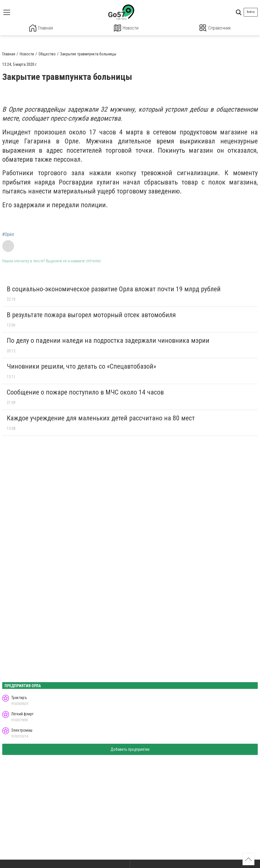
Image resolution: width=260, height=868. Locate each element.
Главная (41, 28)
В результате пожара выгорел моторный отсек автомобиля (91, 315)
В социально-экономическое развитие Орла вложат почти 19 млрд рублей (114, 289)
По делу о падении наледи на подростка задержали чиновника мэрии (108, 341)
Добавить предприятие (130, 749)
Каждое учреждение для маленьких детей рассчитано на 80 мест (101, 418)
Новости (126, 28)
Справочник (215, 28)
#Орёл (8, 234)
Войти (251, 12)
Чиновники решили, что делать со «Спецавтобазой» (81, 366)
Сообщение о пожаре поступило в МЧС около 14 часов (85, 392)
